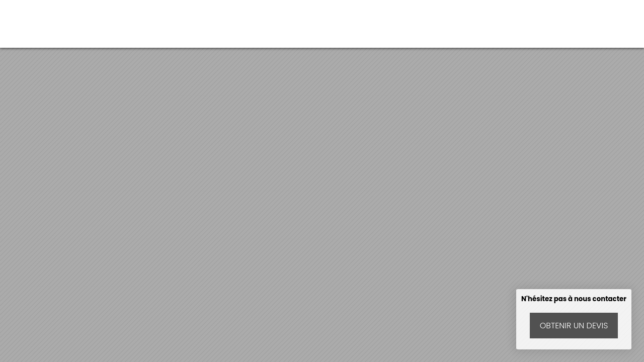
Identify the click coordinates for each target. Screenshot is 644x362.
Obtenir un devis (574, 326)
